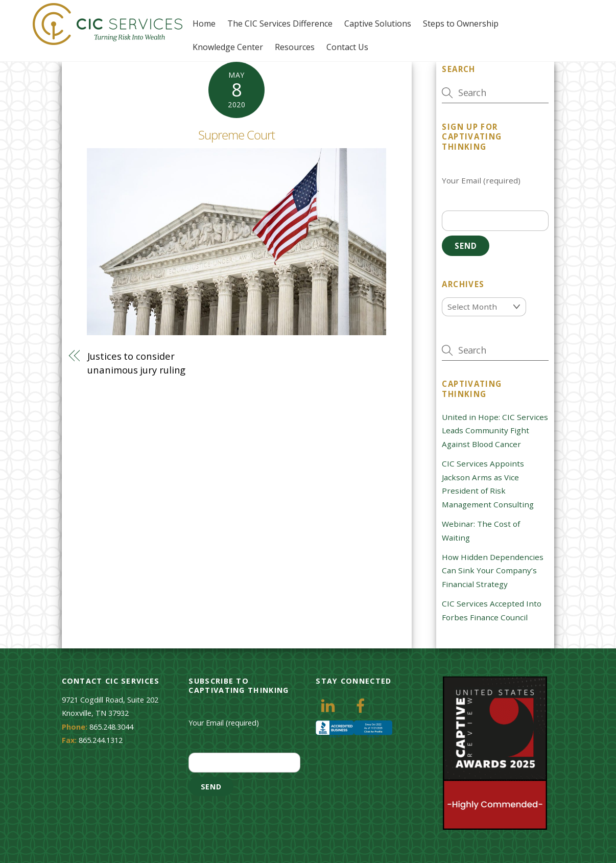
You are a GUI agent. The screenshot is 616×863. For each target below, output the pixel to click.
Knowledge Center (228, 47)
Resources (295, 47)
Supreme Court (237, 135)
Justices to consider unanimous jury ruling (136, 363)
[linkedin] (330, 705)
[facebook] (362, 705)
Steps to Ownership (461, 24)
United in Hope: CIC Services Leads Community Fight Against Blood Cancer (495, 430)
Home (204, 24)
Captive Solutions (378, 24)
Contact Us (347, 47)
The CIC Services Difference (280, 24)
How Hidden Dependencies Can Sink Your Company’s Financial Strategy (493, 570)
